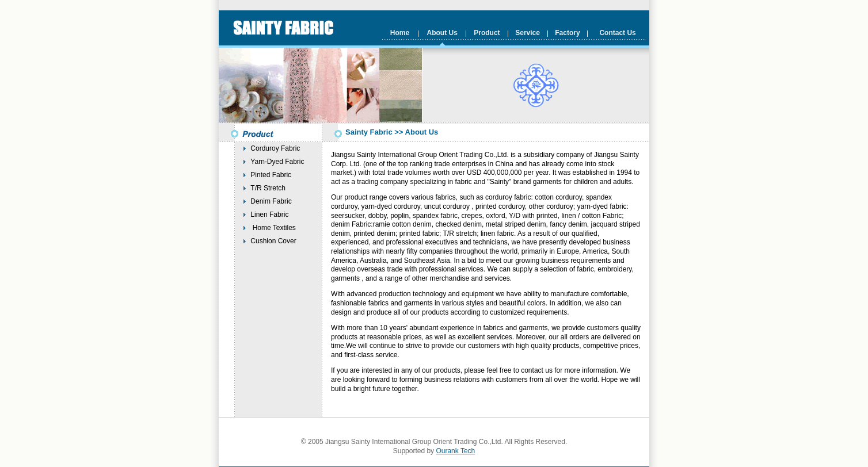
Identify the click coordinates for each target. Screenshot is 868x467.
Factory (567, 33)
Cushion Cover (273, 241)
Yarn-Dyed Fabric (277, 162)
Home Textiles (274, 228)
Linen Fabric (269, 215)
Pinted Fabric (271, 175)
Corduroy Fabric (275, 148)
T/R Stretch (268, 188)
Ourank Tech (455, 451)
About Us (442, 33)
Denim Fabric (271, 201)
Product (487, 33)
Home (400, 33)
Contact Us (617, 33)
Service (528, 33)
